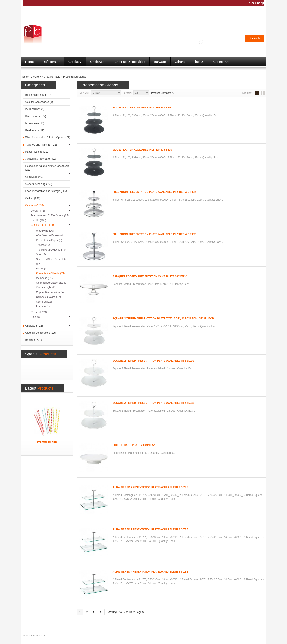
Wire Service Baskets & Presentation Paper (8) (50, 238)
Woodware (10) (45, 231)
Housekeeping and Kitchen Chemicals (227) (47, 168)
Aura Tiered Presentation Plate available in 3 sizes (150, 487)
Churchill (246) (39, 312)
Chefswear (98, 62)
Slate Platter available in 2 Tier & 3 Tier (142, 108)
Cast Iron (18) (44, 302)
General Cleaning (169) (39, 184)
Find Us (199, 62)
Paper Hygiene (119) (37, 152)
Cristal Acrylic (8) (46, 288)
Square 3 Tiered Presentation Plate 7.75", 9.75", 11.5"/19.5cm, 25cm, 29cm (164, 319)
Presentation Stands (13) (50, 273)
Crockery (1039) (35, 205)
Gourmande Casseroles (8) (52, 283)
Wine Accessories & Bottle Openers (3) (48, 138)
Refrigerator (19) (35, 130)
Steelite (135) (38, 220)
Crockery (75, 62)
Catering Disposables (130, 62)
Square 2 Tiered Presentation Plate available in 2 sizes (153, 361)
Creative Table (52, 77)
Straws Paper (47, 443)
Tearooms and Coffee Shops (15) (50, 215)
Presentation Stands (75, 77)
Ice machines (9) (35, 109)
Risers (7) (42, 269)
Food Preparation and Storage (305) (46, 191)
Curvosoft (40, 636)
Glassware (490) (35, 177)
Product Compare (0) (163, 93)
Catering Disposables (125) (41, 333)
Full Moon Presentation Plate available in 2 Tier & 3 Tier (154, 192)
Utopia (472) (38, 211)
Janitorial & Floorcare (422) (41, 159)
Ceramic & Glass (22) (49, 297)
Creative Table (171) (42, 225)
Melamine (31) (44, 278)
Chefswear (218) (35, 326)
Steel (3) (41, 254)
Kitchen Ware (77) (36, 116)
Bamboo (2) (43, 307)
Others (180, 62)
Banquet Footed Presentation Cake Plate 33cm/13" (150, 276)
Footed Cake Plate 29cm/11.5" (134, 445)
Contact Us (221, 62)
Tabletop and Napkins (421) (41, 145)
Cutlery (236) (33, 198)
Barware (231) (34, 340)
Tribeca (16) (43, 245)
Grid (263, 93)
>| (101, 612)
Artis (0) (35, 317)
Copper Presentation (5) (50, 292)
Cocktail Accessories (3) (39, 102)
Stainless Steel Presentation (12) (52, 262)
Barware (160, 62)
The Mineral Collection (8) (51, 250)
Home (29, 62)
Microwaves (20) (35, 123)
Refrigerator (51, 62)
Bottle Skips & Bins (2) (38, 95)
